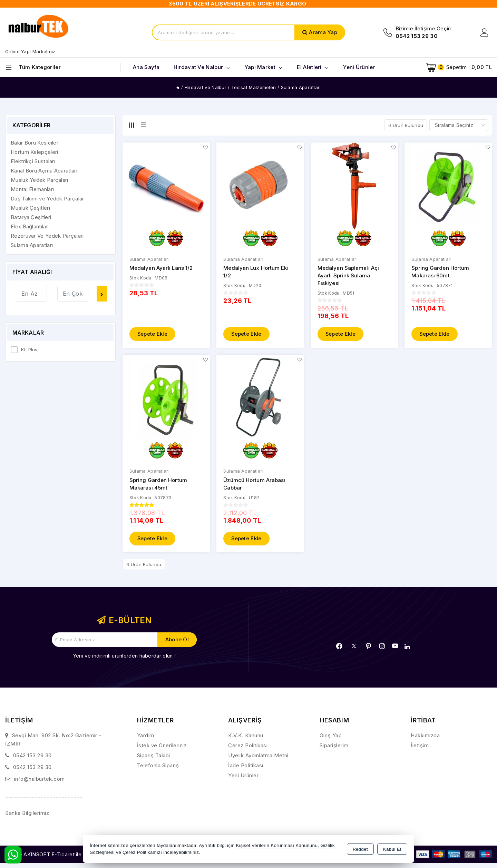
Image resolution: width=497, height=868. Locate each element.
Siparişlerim (334, 745)
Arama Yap (323, 32)
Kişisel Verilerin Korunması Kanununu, (278, 845)
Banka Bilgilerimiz (27, 813)
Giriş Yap (331, 735)
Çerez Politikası (248, 745)
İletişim (420, 745)
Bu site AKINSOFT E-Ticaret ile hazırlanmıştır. (61, 854)
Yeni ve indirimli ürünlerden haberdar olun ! (124, 656)
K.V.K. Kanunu (246, 735)
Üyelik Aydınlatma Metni (258, 755)
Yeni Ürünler (243, 775)
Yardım (146, 735)
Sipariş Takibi (154, 755)
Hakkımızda (425, 735)
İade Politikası (246, 765)
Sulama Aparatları (149, 259)
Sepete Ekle (153, 334)
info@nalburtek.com (40, 779)
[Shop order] (459, 125)
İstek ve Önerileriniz (162, 745)
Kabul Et (392, 849)
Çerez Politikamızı (142, 852)
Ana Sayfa (146, 67)
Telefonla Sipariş (158, 765)
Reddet (360, 849)
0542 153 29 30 (32, 755)
